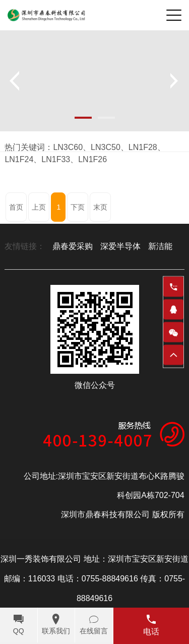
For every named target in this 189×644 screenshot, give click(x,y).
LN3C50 (106, 147)
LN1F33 (56, 159)
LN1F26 (92, 159)
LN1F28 (143, 147)
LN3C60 (68, 147)
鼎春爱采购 (73, 246)
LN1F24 (19, 159)
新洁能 (160, 246)
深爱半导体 (120, 246)
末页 (100, 207)
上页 (39, 207)
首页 (16, 207)
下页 (78, 207)
